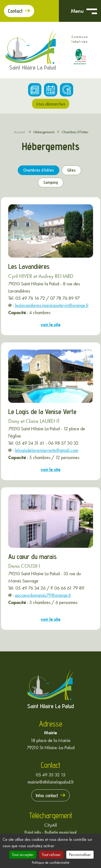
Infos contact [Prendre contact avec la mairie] (47, 795)
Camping (51, 182)
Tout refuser (51, 855)
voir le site (50, 324)
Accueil (19, 132)
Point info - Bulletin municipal (50, 832)
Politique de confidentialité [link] (51, 862)
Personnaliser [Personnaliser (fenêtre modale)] (80, 855)
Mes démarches (51, 104)
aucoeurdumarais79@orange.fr (43, 595)
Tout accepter (23, 855)
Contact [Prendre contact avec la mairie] (15, 11)
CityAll (51, 825)
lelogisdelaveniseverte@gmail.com (47, 450)
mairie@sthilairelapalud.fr (51, 782)
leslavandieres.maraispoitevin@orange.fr (52, 305)
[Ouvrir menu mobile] (92, 11)
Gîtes (71, 170)
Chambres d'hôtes (39, 170)
